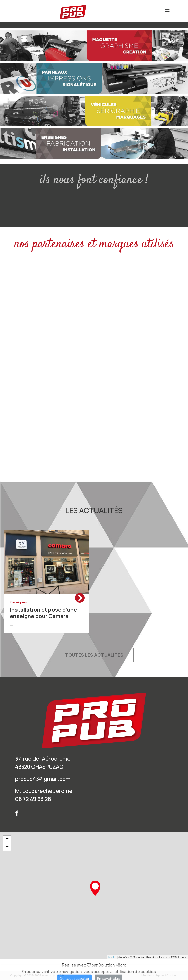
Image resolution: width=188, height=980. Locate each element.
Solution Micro (112, 965)
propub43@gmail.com (43, 779)
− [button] (7, 847)
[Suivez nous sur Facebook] (17, 813)
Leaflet (112, 957)
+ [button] (7, 839)
